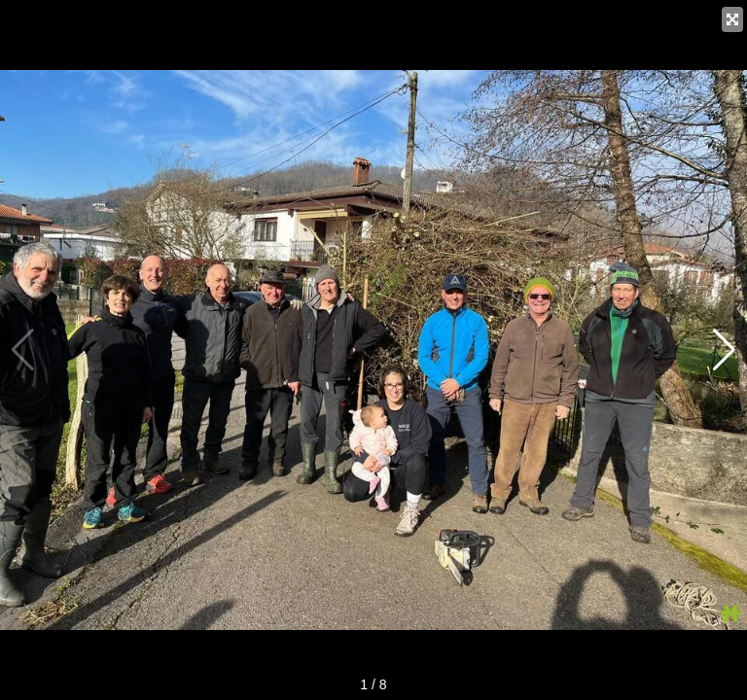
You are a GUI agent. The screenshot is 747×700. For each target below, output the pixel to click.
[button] (724, 350)
